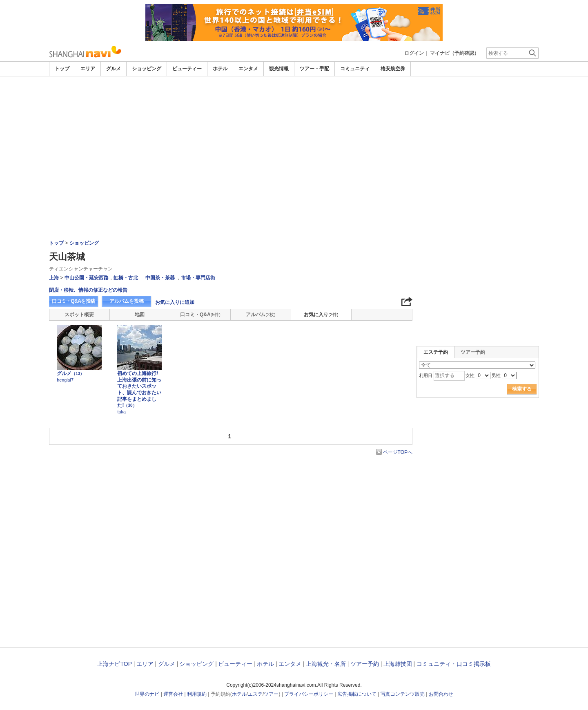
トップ (62, 69)
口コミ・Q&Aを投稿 (73, 301)
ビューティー (187, 69)
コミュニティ (355, 69)
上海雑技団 (398, 664)
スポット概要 (79, 315)
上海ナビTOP (114, 664)
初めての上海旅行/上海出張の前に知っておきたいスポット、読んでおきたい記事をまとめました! (139, 389)
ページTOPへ (398, 452)
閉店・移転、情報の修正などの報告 (88, 290)
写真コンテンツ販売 (403, 694)
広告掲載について (357, 694)
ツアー (271, 694)
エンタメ (248, 69)
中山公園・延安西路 (87, 278)
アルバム (261, 315)
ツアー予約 (473, 352)
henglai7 (65, 380)
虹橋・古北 (126, 278)
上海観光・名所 (326, 664)
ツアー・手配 (314, 69)
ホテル (220, 69)
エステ (255, 694)
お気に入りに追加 (175, 302)
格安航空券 (393, 69)
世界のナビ (147, 694)
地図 (140, 315)
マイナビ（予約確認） (454, 53)
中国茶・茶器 (160, 278)
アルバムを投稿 (127, 301)
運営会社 (173, 694)
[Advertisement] (294, 99)
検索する (522, 389)
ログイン (414, 53)
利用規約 (197, 694)
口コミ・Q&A (200, 315)
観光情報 (279, 69)
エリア (88, 69)
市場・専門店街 (198, 278)
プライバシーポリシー (309, 694)
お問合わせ (441, 694)
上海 (54, 278)
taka (121, 412)
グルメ (114, 69)
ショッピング (147, 69)
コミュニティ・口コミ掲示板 (454, 664)
